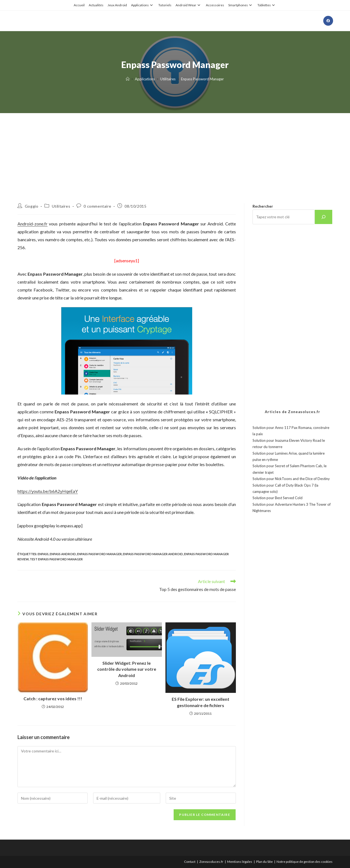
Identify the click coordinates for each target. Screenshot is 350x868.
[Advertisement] (175, 151)
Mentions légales (240, 862)
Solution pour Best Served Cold (278, 498)
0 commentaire (97, 206)
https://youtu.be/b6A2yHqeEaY (48, 491)
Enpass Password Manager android (153, 554)
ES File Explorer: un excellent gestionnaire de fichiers (201, 702)
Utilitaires (61, 206)
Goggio (32, 206)
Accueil (79, 5)
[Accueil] (128, 79)
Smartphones (241, 5)
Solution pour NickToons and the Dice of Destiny (291, 479)
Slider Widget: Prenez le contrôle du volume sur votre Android (127, 669)
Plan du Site (264, 862)
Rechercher (263, 206)
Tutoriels (165, 5)
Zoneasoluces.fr (211, 862)
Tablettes (267, 5)
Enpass (43, 554)
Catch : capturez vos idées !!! (53, 698)
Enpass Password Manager (202, 79)
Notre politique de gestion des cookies (305, 862)
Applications (143, 5)
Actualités (96, 5)
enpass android (63, 554)
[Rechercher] (324, 217)
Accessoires (215, 5)
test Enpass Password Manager (56, 559)
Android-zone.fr (32, 224)
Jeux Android (117, 5)
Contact (190, 862)
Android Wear (189, 5)
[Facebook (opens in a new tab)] (328, 21)
